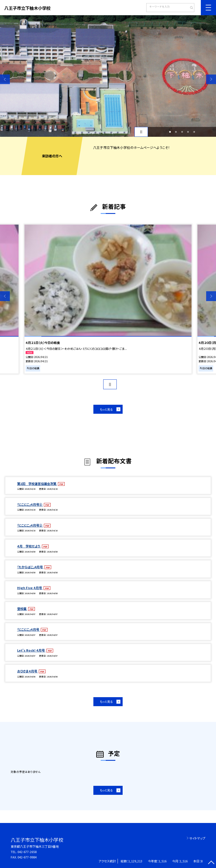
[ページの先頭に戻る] (211, 863)
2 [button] (176, 132)
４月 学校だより (29, 546)
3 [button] (182, 132)
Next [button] (211, 79)
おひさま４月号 (28, 671)
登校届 (22, 609)
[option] (108, 76)
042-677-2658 (27, 852)
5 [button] (194, 132)
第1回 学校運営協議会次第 (37, 484)
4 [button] (188, 132)
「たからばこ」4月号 (30, 567)
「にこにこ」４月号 (29, 629)
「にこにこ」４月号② (30, 525)
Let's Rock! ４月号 (31, 650)
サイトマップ (197, 838)
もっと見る (106, 409)
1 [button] (170, 132)
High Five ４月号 (30, 588)
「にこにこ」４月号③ (30, 504)
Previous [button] (5, 79)
